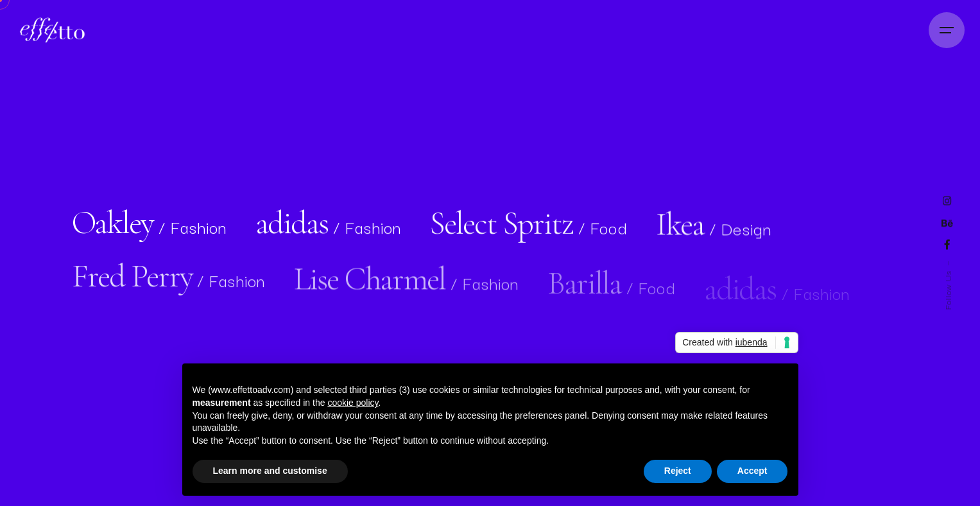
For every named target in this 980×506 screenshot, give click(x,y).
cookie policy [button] (353, 403)
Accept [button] (752, 471)
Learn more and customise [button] (270, 471)
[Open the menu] (947, 30)
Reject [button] (678, 471)
